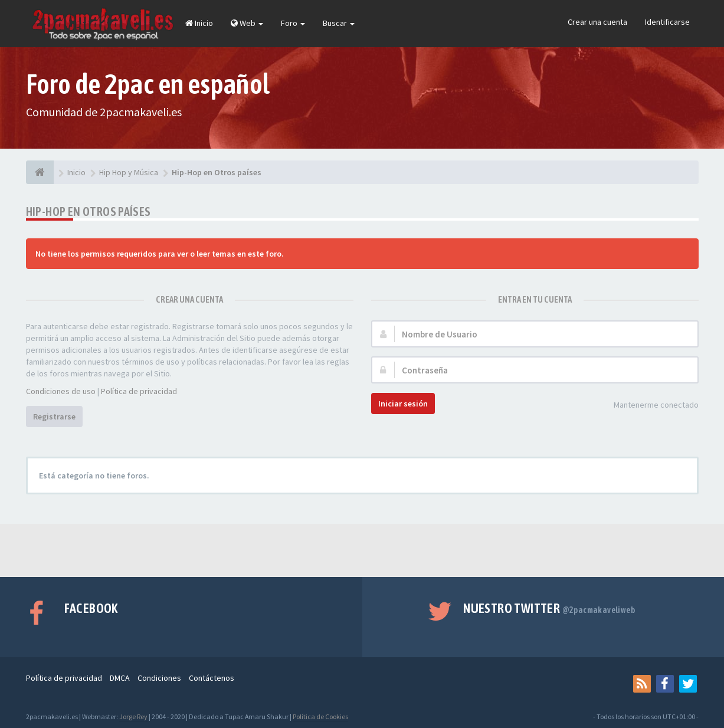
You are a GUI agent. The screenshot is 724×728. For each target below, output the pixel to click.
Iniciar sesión (403, 404)
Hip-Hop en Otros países (89, 211)
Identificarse (667, 22)
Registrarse (54, 417)
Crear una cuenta (597, 22)
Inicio (199, 23)
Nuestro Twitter (549, 608)
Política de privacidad (139, 391)
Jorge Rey (133, 716)
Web (247, 23)
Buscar (339, 23)
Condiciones (159, 678)
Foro (293, 23)
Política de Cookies (320, 716)
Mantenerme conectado (650, 406)
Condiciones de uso (61, 391)
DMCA (120, 678)
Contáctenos (212, 678)
